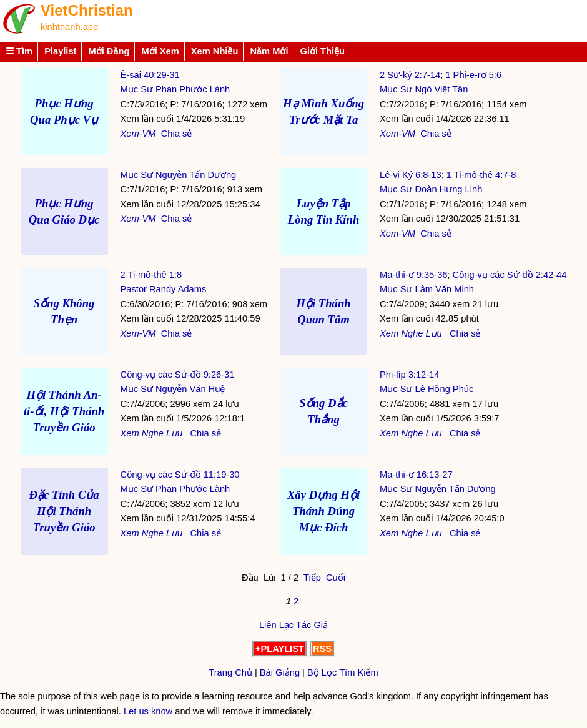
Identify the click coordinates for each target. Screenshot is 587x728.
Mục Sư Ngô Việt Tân (424, 89)
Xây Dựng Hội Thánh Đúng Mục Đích (323, 511)
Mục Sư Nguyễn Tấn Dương (179, 175)
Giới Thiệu (323, 51)
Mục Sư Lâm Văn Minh (427, 289)
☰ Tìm (19, 51)
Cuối (336, 578)
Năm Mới (269, 51)
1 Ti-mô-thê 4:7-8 (481, 175)
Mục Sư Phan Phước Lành (175, 89)
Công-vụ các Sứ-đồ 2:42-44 (510, 275)
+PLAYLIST (280, 649)
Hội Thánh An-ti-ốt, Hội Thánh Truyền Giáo (64, 411)
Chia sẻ (177, 134)
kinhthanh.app (69, 27)
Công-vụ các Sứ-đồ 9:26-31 (178, 375)
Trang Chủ (230, 672)
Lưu (433, 333)
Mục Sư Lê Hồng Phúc (427, 389)
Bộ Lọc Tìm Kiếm (343, 672)
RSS (322, 649)
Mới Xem (160, 51)
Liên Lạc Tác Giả (293, 625)
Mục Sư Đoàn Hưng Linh (431, 189)
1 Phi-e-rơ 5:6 (473, 75)
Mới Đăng (109, 51)
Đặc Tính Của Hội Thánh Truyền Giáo (64, 511)
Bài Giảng (280, 672)
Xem (389, 333)
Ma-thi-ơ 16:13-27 (416, 475)
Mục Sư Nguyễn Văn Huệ (173, 389)
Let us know (148, 711)
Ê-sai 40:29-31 (150, 75)
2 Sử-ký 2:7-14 (410, 75)
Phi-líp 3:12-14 (409, 375)
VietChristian (87, 10)
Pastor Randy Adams (164, 289)
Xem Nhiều (215, 51)
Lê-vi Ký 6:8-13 (411, 175)
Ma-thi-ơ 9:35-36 (413, 275)
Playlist (60, 51)
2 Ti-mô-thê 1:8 (151, 275)
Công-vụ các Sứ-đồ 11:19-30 (180, 475)
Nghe (412, 333)
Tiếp (312, 578)
